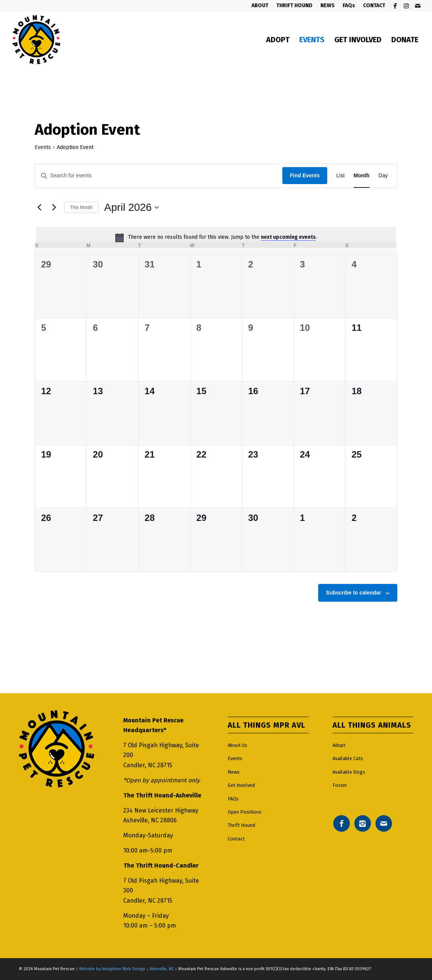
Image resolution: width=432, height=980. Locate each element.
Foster (340, 785)
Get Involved (241, 785)
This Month (81, 207)
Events (43, 147)
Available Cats (348, 758)
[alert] (216, 238)
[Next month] (54, 207)
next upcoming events (288, 237)
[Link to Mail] (418, 6)
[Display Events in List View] (340, 176)
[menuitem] (260, 6)
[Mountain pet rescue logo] (36, 40)
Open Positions (245, 812)
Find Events (305, 175)
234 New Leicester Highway (161, 810)
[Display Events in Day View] (383, 176)
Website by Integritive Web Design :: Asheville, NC (126, 969)
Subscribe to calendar (354, 593)
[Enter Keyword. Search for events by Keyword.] (159, 176)
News (234, 772)
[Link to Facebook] (395, 6)
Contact (236, 839)
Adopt (339, 745)
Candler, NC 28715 (148, 765)
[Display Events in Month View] (362, 176)
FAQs (233, 799)
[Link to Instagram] (406, 6)
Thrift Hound (241, 825)
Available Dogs (349, 772)
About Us (237, 745)
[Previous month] (39, 207)
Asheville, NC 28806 (150, 820)
